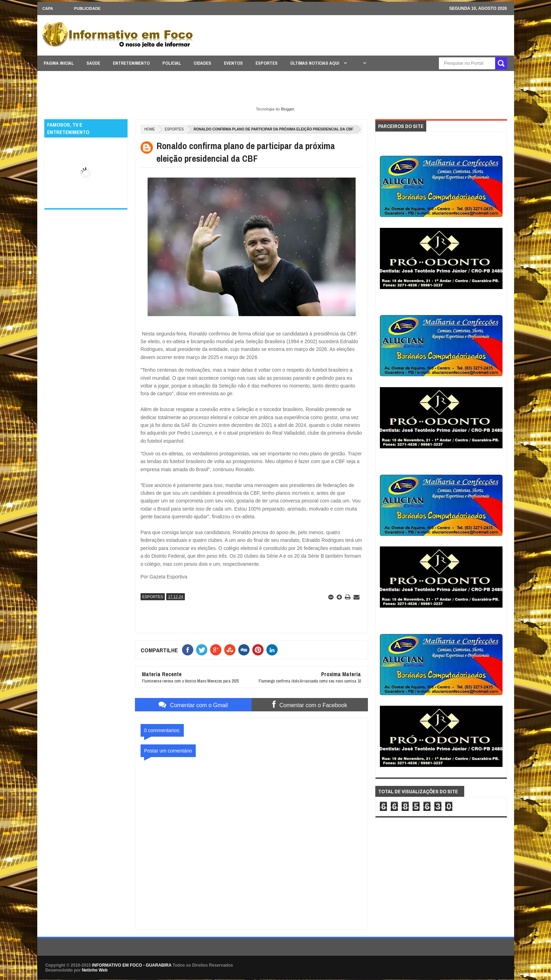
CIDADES (202, 63)
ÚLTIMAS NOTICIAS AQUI (315, 63)
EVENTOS (233, 63)
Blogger (287, 109)
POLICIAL (172, 63)
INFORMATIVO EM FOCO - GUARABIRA (132, 965)
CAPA (48, 8)
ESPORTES (267, 63)
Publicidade (87, 8)
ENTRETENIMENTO (131, 63)
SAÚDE (93, 63)
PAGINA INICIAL (59, 63)
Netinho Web (95, 970)
